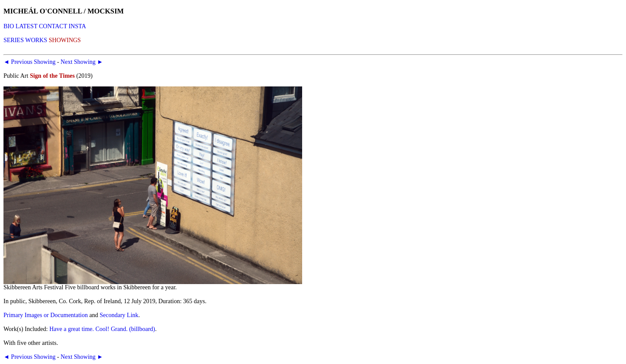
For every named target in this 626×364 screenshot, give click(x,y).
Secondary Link (119, 315)
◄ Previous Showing (30, 62)
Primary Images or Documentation (46, 315)
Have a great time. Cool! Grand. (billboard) (102, 329)
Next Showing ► (82, 62)
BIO (9, 26)
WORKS (36, 40)
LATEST (27, 26)
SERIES (14, 40)
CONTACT (53, 26)
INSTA (77, 26)
